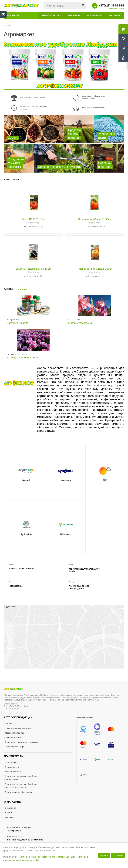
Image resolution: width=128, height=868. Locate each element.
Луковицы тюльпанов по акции (23, 357)
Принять (104, 855)
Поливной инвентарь (14, 747)
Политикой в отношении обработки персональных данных (46, 857)
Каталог (15, 15)
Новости (8, 813)
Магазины (74, 15)
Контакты (115, 15)
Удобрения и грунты (14, 733)
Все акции (22, 289)
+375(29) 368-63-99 (111, 6)
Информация (11, 762)
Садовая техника (13, 737)
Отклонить (118, 855)
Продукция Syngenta (18, 323)
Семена (8, 724)
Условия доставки (13, 772)
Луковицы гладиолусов (80, 323)
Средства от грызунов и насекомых (21, 742)
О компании (94, 15)
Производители (52, 15)
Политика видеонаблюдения (18, 792)
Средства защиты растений (18, 728)
